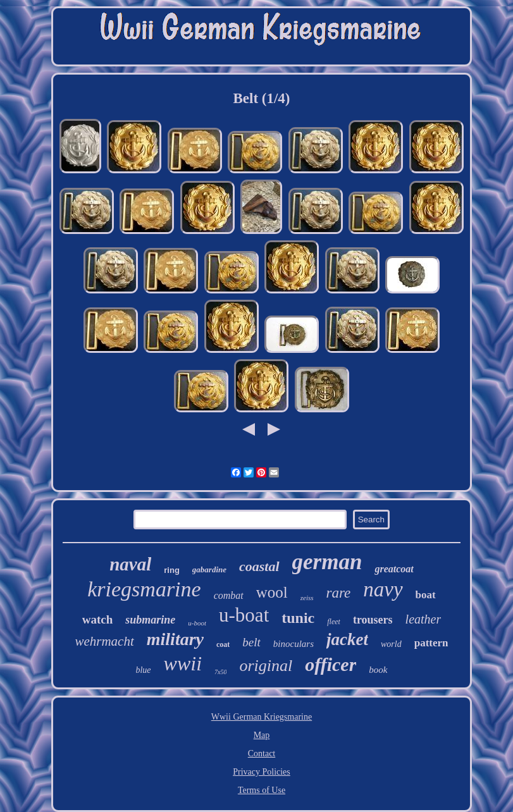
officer (331, 664)
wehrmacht (104, 641)
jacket (347, 639)
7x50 (220, 672)
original (266, 666)
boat (426, 595)
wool (272, 592)
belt (251, 642)
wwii (183, 663)
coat (223, 644)
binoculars (294, 644)
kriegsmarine (144, 589)
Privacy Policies (262, 772)
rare (339, 593)
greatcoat (394, 569)
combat (229, 595)
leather (423, 619)
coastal (259, 566)
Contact (262, 754)
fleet (334, 622)
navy (383, 589)
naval (130, 564)
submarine (150, 620)
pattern (431, 643)
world (391, 644)
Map (262, 735)
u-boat (244, 615)
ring (172, 570)
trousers (373, 620)
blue (143, 670)
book (378, 670)
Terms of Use (262, 790)
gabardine (209, 569)
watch (98, 619)
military (175, 639)
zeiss (307, 598)
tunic (298, 618)
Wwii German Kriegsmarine (262, 717)
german (327, 562)
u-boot (197, 623)
